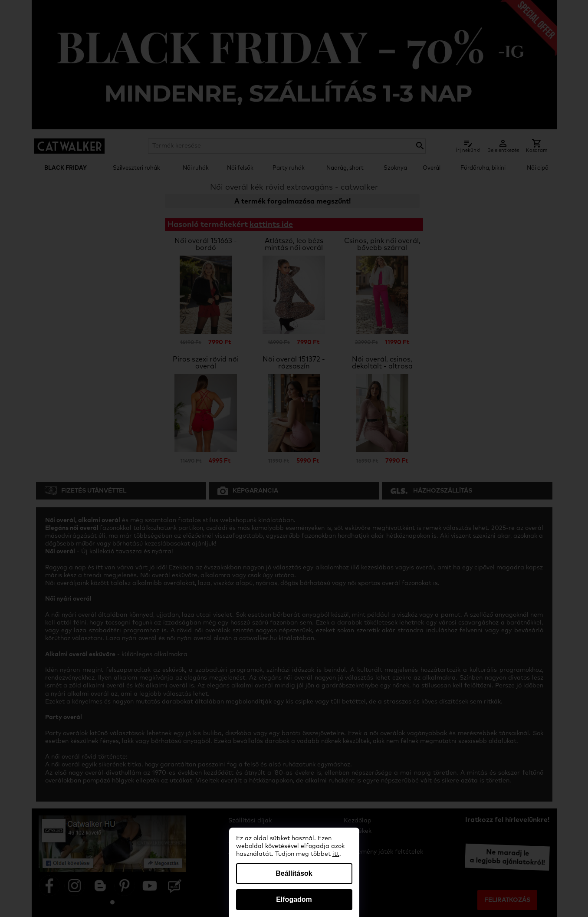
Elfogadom (294, 899)
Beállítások (294, 873)
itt (336, 854)
